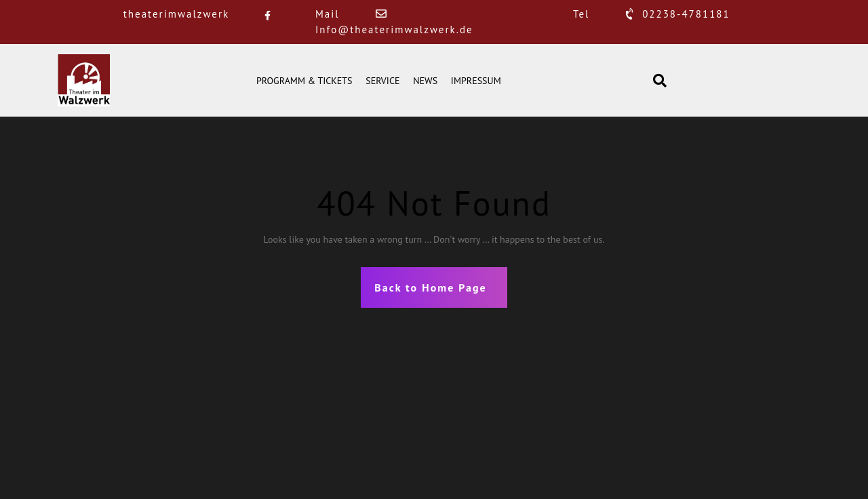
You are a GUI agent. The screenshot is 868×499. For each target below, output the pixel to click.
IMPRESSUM (476, 81)
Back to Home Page (430, 287)
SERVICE (382, 81)
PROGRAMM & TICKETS (304, 81)
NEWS (425, 81)
